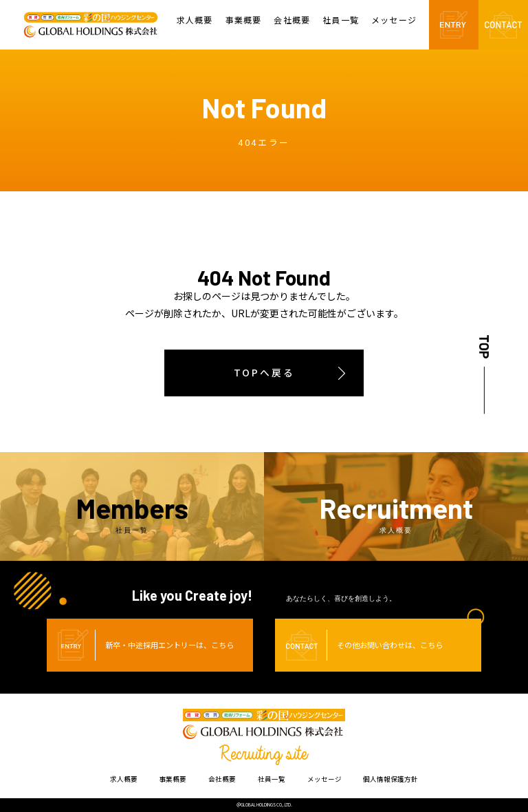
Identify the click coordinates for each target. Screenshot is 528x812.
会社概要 (292, 21)
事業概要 (244, 21)
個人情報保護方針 (390, 779)
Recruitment (396, 513)
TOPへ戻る (264, 372)
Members (132, 513)
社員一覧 (341, 21)
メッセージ (394, 21)
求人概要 (195, 21)
